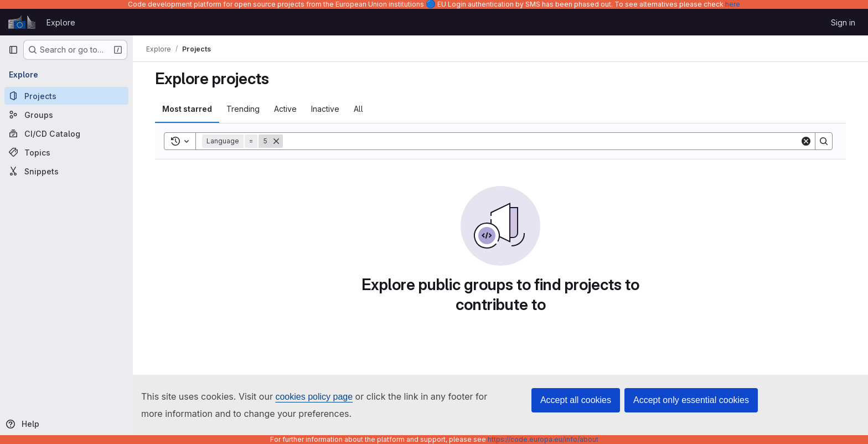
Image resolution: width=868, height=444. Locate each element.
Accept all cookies (576, 400)
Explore (61, 22)
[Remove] (276, 141)
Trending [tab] (243, 109)
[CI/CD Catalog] (66, 133)
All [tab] (358, 109)
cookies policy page (314, 397)
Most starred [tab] (187, 109)
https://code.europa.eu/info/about (543, 439)
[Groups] (66, 115)
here (733, 4)
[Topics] (66, 152)
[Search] (541, 141)
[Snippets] (66, 171)
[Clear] (806, 141)
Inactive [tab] (325, 109)
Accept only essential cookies (691, 400)
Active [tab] (285, 109)
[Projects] (66, 96)
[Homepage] (22, 22)
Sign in (843, 22)
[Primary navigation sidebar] (13, 50)
